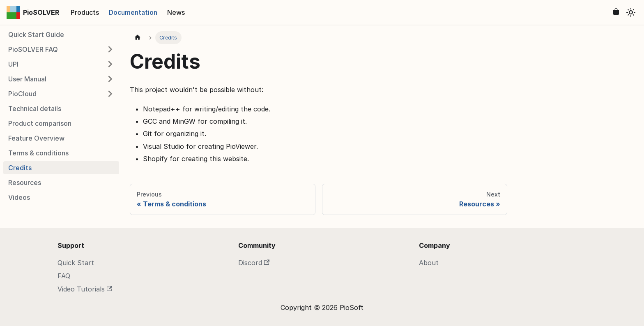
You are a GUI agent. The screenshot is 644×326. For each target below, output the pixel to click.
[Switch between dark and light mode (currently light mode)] (631, 12)
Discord (254, 263)
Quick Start (76, 263)
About (429, 263)
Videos (19, 197)
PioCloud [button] (22, 94)
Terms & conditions (38, 153)
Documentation (133, 12)
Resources (25, 183)
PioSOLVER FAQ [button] (33, 49)
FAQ (64, 276)
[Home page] (138, 38)
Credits (20, 168)
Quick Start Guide (36, 35)
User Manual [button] (27, 79)
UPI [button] (13, 64)
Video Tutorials (85, 289)
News (176, 12)
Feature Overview (36, 138)
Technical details (35, 109)
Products (85, 12)
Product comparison (40, 123)
